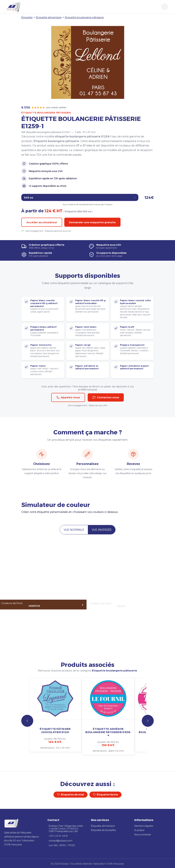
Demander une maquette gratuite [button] (92, 222)
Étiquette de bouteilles (103, 830)
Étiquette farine (106, 795)
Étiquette (27, 17)
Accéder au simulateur (42, 222)
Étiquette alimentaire (49, 17)
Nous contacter (143, 834)
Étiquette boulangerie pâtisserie (84, 17)
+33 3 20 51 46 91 (58, 836)
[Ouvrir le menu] (170, 7)
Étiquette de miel (71, 795)
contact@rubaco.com (61, 841)
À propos (139, 830)
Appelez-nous (68, 397)
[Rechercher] (165, 7)
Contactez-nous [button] (106, 397)
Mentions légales (144, 826)
